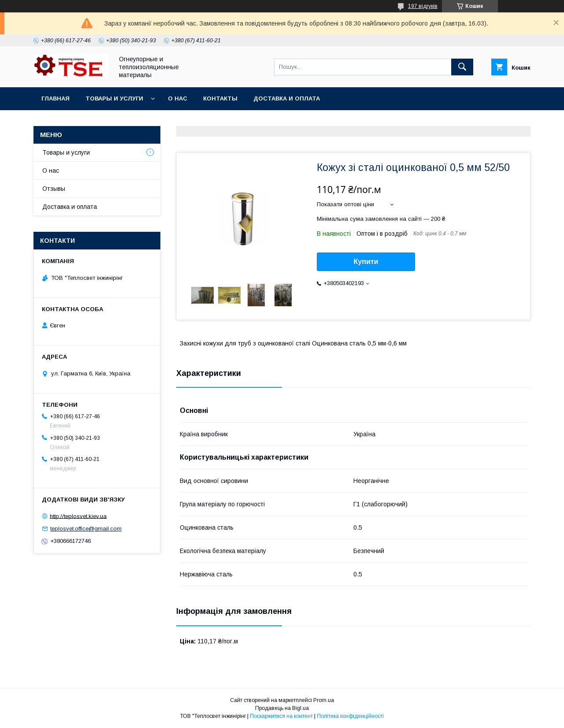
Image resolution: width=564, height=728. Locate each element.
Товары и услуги (114, 98)
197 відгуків (423, 6)
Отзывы (54, 189)
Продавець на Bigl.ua (282, 708)
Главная (56, 98)
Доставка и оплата (287, 98)
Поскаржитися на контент (281, 716)
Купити (366, 262)
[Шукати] (462, 67)
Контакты (220, 98)
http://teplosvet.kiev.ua (78, 516)
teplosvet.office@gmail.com (86, 529)
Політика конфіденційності (350, 716)
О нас (178, 98)
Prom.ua (324, 700)
